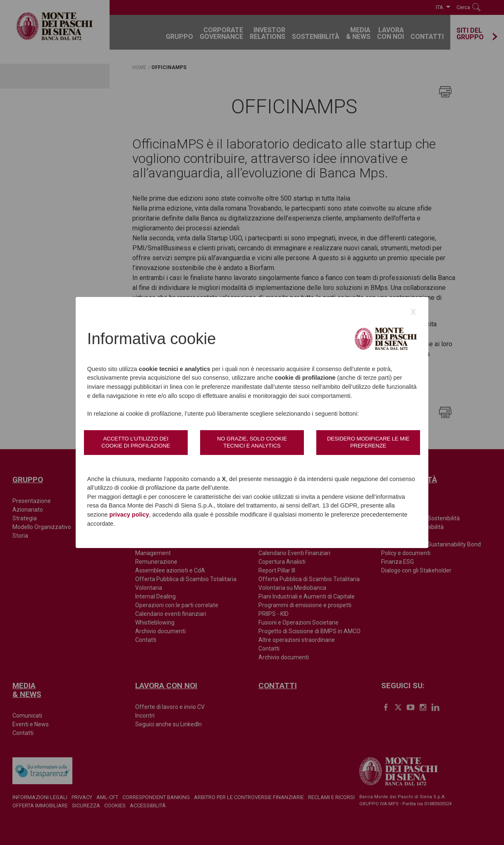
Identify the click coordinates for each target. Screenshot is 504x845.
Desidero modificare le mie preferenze (368, 442)
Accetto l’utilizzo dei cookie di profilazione (136, 442)
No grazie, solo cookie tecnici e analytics (252, 442)
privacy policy (129, 515)
